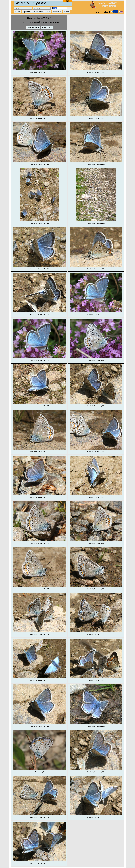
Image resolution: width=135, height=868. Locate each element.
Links (48, 12)
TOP (68, 1)
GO (69, 8)
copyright (104, 8)
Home (18, 12)
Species (26, 12)
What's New (38, 12)
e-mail (66, 12)
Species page (33, 27)
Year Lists (57, 12)
